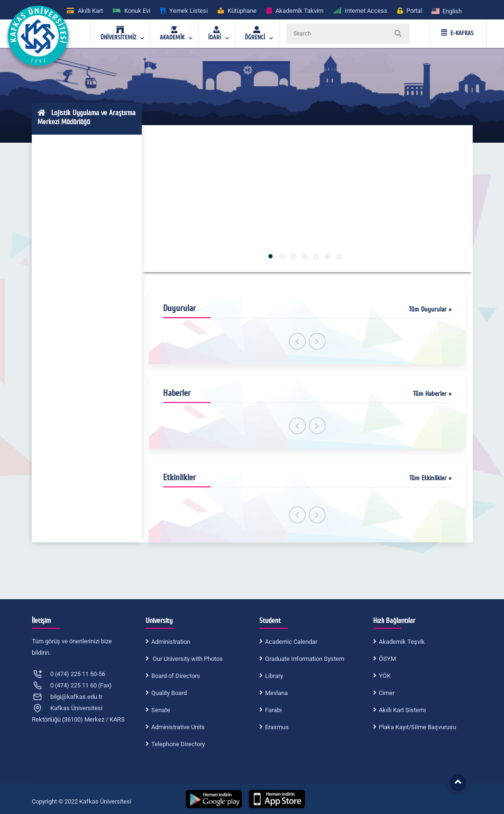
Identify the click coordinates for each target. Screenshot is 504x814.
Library (274, 676)
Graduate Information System (305, 659)
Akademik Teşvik (402, 642)
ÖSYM (387, 659)
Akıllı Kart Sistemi (402, 710)
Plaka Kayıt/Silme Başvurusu (417, 727)
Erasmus (277, 727)
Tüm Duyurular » (430, 309)
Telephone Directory (178, 744)
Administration (171, 642)
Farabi (273, 710)
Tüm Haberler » (432, 394)
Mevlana (276, 693)
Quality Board (169, 693)
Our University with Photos (187, 659)
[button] (447, 11)
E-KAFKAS (457, 33)
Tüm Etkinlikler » (430, 478)
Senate (161, 710)
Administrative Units (178, 727)
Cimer (387, 693)
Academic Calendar (291, 642)
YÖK (385, 676)
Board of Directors (176, 676)
